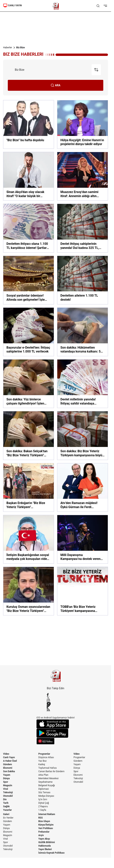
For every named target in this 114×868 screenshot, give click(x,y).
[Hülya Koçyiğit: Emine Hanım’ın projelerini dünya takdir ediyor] (83, 124)
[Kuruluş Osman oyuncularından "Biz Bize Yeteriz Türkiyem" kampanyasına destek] (29, 591)
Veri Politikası (46, 828)
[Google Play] (56, 733)
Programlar (44, 754)
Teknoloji (8, 792)
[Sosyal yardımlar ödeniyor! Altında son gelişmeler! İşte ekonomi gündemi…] (29, 280)
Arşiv (41, 835)
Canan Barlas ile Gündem (51, 771)
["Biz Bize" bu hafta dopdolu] (29, 124)
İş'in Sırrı (43, 799)
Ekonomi (8, 768)
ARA (56, 85)
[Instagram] (56, 701)
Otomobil (8, 796)
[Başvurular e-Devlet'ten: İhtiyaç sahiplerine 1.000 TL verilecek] (29, 332)
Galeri (6, 814)
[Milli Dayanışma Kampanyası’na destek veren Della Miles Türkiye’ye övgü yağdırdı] (83, 539)
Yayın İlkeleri (45, 849)
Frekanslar (44, 832)
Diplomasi (44, 789)
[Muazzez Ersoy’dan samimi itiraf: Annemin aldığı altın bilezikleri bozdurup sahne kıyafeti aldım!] (83, 176)
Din (5, 799)
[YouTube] (56, 704)
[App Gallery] (56, 741)
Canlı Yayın (9, 757)
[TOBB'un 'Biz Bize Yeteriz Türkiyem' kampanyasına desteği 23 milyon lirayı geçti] (83, 591)
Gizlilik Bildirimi (47, 842)
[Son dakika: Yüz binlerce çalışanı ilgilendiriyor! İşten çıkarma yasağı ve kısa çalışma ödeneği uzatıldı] (29, 384)
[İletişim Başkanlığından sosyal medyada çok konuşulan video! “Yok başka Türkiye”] (29, 539)
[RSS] (56, 710)
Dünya (6, 778)
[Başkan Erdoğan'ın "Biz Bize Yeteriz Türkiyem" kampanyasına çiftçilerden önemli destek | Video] (29, 487)
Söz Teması (44, 792)
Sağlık (6, 806)
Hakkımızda (45, 846)
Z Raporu (43, 806)
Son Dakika (9, 771)
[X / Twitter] (56, 698)
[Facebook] (56, 695)
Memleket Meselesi (49, 778)
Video (6, 754)
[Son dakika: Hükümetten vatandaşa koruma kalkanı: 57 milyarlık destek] (83, 332)
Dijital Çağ (44, 803)
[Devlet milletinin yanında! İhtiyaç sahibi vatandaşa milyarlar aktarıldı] (83, 384)
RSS (41, 818)
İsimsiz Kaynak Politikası (52, 853)
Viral (6, 789)
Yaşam (7, 775)
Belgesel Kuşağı (47, 785)
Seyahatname (46, 782)
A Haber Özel (10, 761)
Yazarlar (7, 810)
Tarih (6, 803)
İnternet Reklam (47, 814)
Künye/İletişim (46, 825)
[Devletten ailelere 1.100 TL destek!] (83, 280)
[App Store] (56, 724)
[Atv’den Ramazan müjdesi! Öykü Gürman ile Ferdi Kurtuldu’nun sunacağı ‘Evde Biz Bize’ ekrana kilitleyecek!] (83, 487)
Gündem (8, 764)
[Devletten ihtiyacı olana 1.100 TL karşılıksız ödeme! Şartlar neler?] (29, 228)
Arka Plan (43, 775)
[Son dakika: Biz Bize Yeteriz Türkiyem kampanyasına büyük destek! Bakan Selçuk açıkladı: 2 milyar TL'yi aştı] (83, 435)
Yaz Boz (42, 761)
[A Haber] (56, 6)
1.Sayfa (42, 810)
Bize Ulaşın (44, 821)
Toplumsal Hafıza (48, 768)
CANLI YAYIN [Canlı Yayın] (12, 5)
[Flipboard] (56, 707)
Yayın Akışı (44, 839)
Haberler (8, 48)
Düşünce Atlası (46, 757)
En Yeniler (8, 818)
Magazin (8, 785)
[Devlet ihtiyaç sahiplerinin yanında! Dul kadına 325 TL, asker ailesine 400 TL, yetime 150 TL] (83, 228)
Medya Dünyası (46, 796)
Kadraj (42, 764)
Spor (6, 782)
